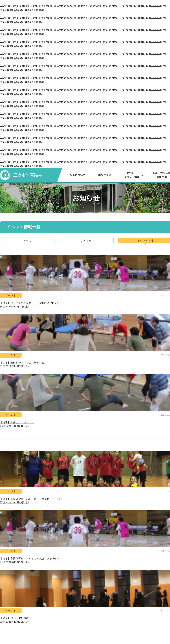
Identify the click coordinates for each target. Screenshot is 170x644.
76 (105, 483)
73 (75, 483)
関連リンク (106, 600)
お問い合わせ (107, 594)
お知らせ (86, 241)
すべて (27, 241)
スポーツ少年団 (67, 623)
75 (95, 483)
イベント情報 (66, 606)
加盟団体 (64, 628)
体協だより (105, 175)
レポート (64, 611)
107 (125, 483)
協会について (78, 175)
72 (65, 483)
